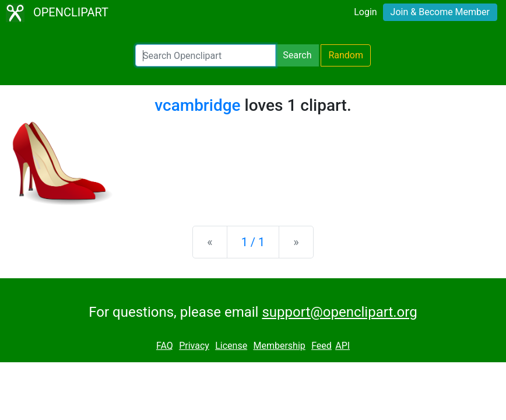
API (342, 346)
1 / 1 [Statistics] (253, 242)
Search (297, 55)
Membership (279, 346)
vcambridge (197, 105)
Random (346, 55)
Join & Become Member (440, 12)
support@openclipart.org (339, 312)
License (231, 346)
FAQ (165, 346)
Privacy (194, 346)
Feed (321, 346)
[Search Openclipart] (205, 55)
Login (365, 12)
